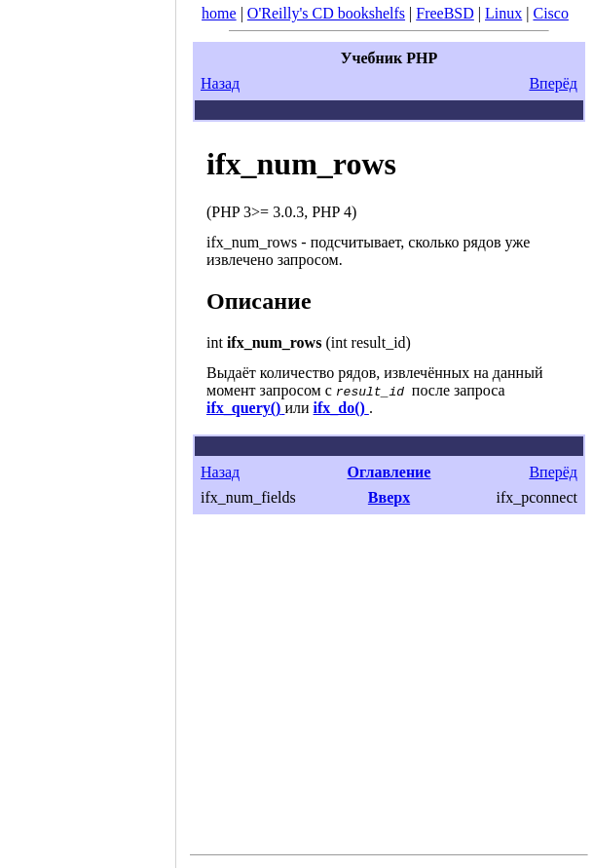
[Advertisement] (88, 428)
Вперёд (553, 83)
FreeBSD (445, 13)
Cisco (550, 13)
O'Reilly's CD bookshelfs (326, 13)
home (219, 13)
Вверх (389, 497)
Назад (220, 83)
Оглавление (389, 472)
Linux (503, 13)
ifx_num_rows (301, 164)
